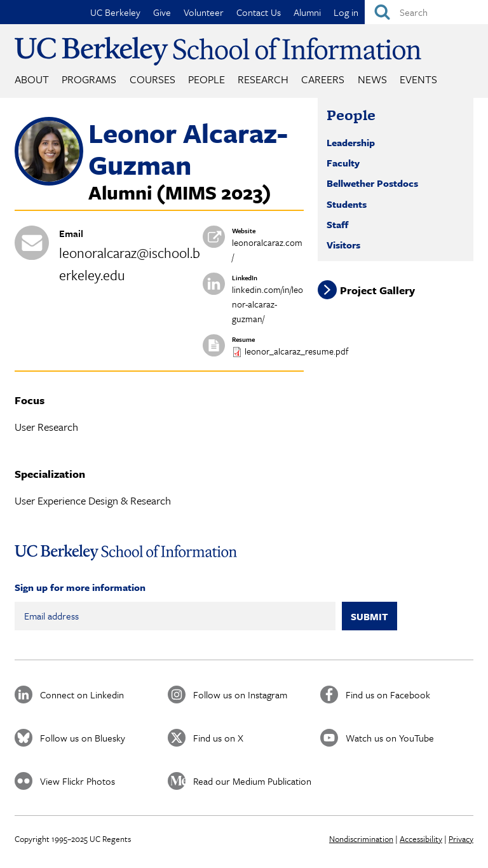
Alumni (307, 12)
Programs (89, 79)
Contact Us (259, 12)
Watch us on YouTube (390, 738)
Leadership (351, 142)
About (32, 79)
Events (418, 79)
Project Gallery (377, 289)
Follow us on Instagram (240, 695)
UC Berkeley (115, 12)
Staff (337, 224)
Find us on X (218, 738)
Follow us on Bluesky (83, 738)
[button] (49, 182)
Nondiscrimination (361, 839)
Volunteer (204, 12)
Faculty (343, 163)
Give (162, 12)
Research (263, 79)
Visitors (343, 245)
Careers (323, 79)
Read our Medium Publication (252, 781)
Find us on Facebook (388, 695)
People (207, 79)
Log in (346, 12)
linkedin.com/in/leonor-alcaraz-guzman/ (268, 304)
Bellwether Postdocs (372, 183)
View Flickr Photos (78, 781)
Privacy (461, 839)
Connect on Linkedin (82, 695)
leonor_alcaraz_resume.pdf (296, 351)
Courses (152, 79)
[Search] (426, 12)
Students (347, 204)
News (372, 79)
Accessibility (421, 839)
